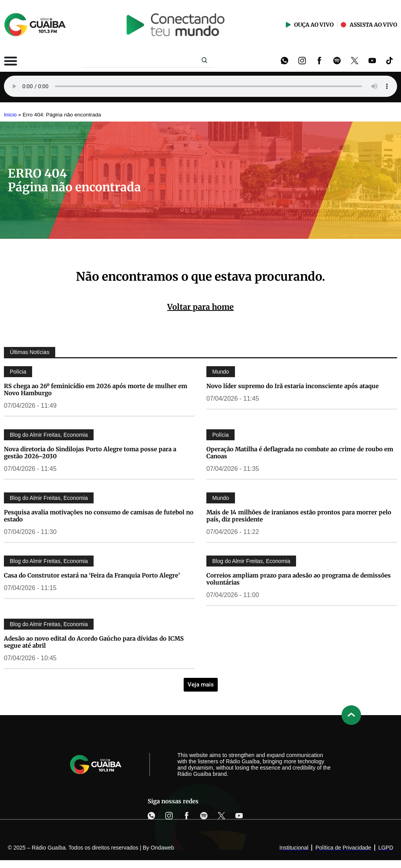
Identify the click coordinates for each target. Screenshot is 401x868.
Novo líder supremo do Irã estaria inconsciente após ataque (293, 386)
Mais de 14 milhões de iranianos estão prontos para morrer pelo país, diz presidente (299, 516)
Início (10, 115)
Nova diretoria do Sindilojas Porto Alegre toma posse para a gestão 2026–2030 (90, 453)
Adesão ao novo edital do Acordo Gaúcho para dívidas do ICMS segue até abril (94, 642)
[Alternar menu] (11, 61)
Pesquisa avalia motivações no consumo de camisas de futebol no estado (99, 516)
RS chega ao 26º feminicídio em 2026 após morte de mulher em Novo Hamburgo (96, 390)
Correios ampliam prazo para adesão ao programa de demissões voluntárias (299, 579)
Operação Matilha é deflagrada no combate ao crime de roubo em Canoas (300, 453)
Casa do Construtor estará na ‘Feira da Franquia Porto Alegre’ (92, 575)
